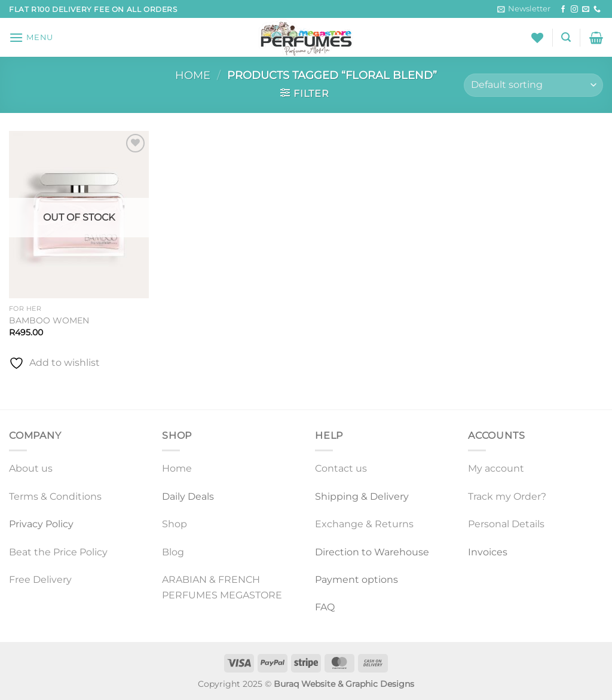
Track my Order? (507, 496)
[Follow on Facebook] (563, 10)
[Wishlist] (537, 38)
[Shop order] (533, 85)
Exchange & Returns (364, 524)
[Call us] (597, 10)
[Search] (566, 37)
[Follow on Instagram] (574, 10)
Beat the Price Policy (58, 552)
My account (496, 468)
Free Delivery (40, 580)
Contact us (341, 468)
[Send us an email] (586, 10)
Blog (173, 552)
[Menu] (31, 37)
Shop (175, 524)
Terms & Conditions (55, 496)
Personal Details (506, 524)
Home (193, 75)
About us (31, 468)
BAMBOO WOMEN (49, 320)
